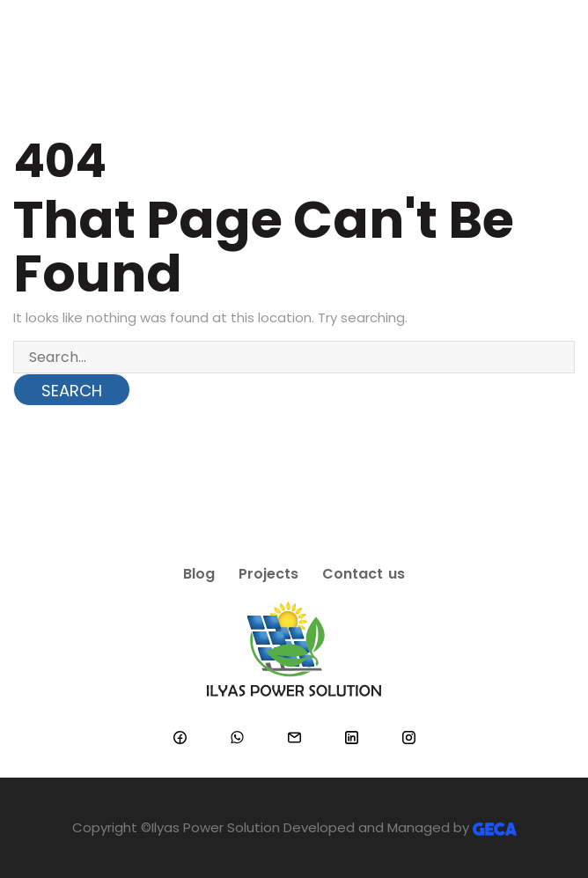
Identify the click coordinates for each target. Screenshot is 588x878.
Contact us (364, 574)
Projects (268, 574)
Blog (199, 574)
